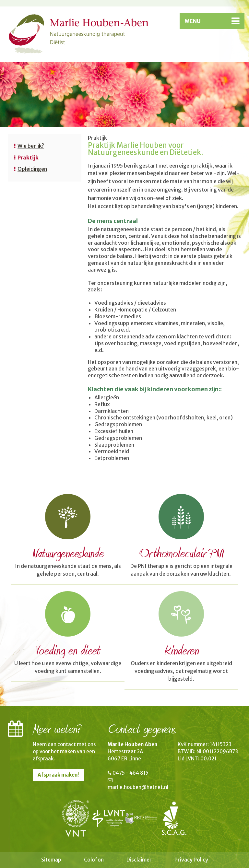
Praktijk (28, 158)
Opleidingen (32, 169)
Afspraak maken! (58, 775)
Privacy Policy (191, 860)
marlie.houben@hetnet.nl (138, 787)
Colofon (94, 860)
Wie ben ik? (31, 146)
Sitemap (51, 860)
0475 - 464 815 (130, 773)
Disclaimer (139, 860)
